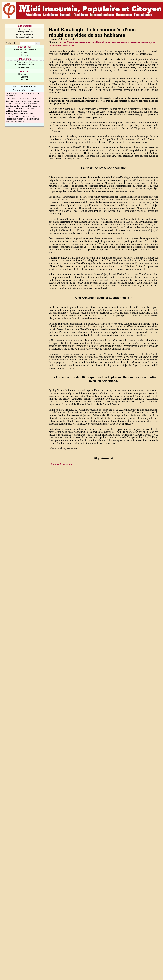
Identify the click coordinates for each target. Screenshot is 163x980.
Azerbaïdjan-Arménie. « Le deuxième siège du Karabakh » (22, 120)
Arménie (25, 71)
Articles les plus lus (24, 34)
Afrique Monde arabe (25, 65)
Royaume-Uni (24, 74)
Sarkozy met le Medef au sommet (21, 114)
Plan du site (24, 29)
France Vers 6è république (25, 50)
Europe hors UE (24, 59)
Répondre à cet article (61, 464)
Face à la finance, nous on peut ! (20, 116)
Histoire (24, 55)
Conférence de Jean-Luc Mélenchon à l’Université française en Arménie (23, 107)
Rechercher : (12, 43)
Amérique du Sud (24, 62)
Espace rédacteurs (24, 37)
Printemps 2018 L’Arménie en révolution (23, 98)
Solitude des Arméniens (16, 111)
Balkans (25, 77)
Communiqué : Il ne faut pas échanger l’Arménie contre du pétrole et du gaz (23, 102)
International (24, 47)
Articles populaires (24, 32)
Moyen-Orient (25, 67)
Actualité (24, 52)
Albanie (24, 79)
